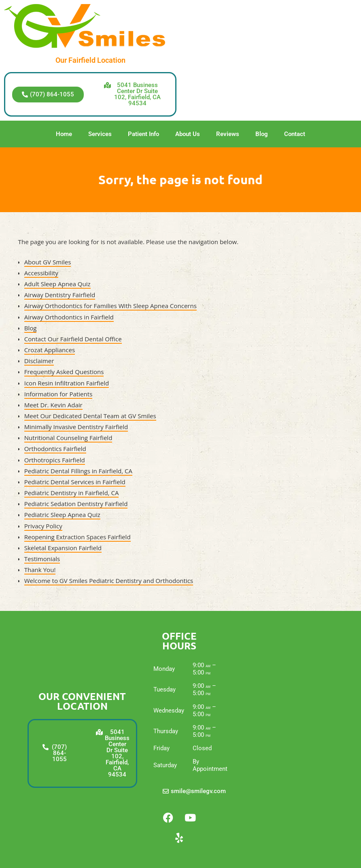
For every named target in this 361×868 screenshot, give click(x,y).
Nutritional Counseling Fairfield (68, 438)
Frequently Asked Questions (64, 372)
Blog (262, 134)
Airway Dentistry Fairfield (60, 295)
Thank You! (40, 570)
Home (64, 134)
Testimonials (42, 559)
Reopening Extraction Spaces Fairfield (78, 537)
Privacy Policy (43, 526)
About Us (188, 134)
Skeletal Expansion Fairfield (63, 548)
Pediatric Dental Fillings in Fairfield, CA (78, 471)
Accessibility (41, 273)
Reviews (228, 134)
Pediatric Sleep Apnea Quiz (62, 515)
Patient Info (143, 134)
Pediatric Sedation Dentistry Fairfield (76, 504)
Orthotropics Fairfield (55, 460)
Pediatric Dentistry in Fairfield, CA (72, 493)
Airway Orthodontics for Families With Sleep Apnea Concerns (110, 306)
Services (100, 134)
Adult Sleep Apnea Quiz (57, 284)
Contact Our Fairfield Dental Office (73, 339)
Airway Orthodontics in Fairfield (69, 317)
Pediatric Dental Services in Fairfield (75, 482)
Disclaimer (39, 361)
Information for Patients (58, 394)
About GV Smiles (48, 262)
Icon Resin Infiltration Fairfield (67, 383)
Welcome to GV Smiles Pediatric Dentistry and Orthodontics (109, 581)
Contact (295, 134)
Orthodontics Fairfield (55, 449)
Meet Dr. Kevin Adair (53, 405)
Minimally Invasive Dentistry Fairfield (76, 427)
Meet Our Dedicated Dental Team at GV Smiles (90, 416)
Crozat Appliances (50, 350)
